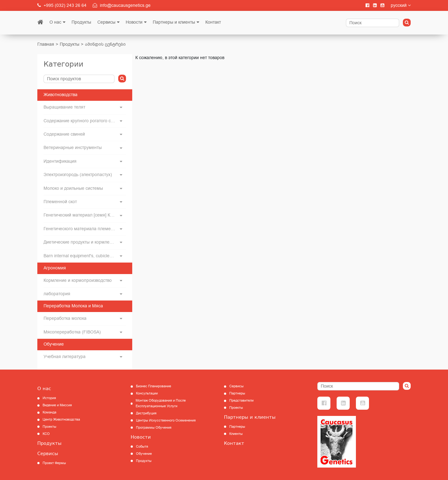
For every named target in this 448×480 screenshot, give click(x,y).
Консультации (147, 393)
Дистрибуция (146, 413)
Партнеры (237, 393)
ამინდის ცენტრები (105, 44)
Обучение (144, 454)
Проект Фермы (54, 463)
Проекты (49, 427)
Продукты (81, 22)
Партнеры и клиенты (174, 22)
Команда (49, 412)
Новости (134, 22)
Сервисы (106, 22)
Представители (241, 401)
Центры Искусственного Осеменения (166, 420)
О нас (55, 22)
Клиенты (236, 434)
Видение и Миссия (57, 405)
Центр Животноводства (61, 419)
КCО (46, 434)
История (49, 398)
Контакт (213, 22)
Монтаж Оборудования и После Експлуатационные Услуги (161, 403)
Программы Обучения (154, 428)
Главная (46, 44)
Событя (142, 447)
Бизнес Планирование (154, 386)
